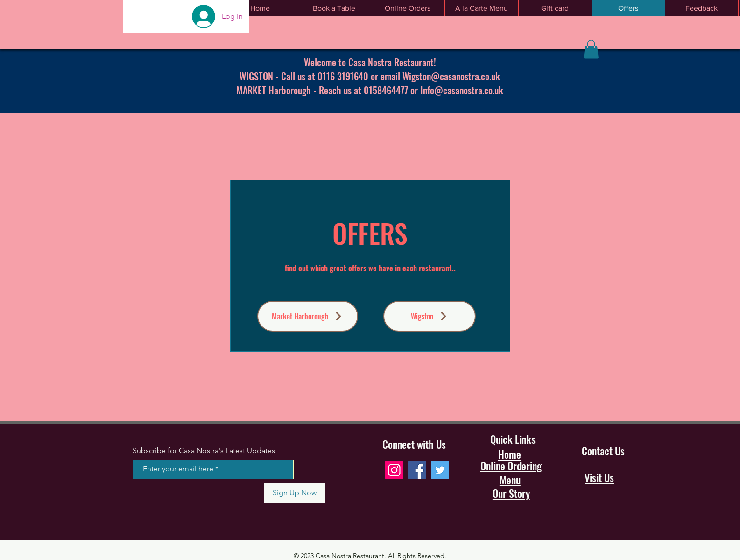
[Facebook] (417, 470)
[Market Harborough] (308, 316)
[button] (591, 49)
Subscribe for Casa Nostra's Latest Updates (204, 451)
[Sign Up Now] (295, 493)
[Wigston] (430, 316)
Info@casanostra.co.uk (462, 90)
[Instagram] (394, 470)
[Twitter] (440, 470)
